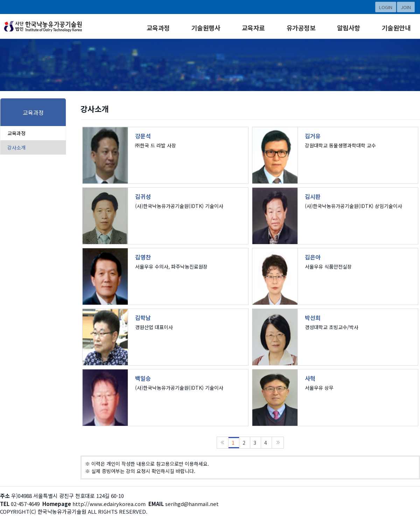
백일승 (143, 378)
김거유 (313, 136)
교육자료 (253, 28)
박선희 (313, 318)
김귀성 (143, 196)
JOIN (406, 7)
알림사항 (349, 28)
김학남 (143, 318)
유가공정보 (301, 28)
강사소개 (16, 147)
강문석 (143, 136)
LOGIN (386, 7)
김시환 (313, 196)
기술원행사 (206, 28)
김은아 (313, 257)
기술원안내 (396, 28)
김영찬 (143, 257)
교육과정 (158, 28)
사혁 (310, 378)
